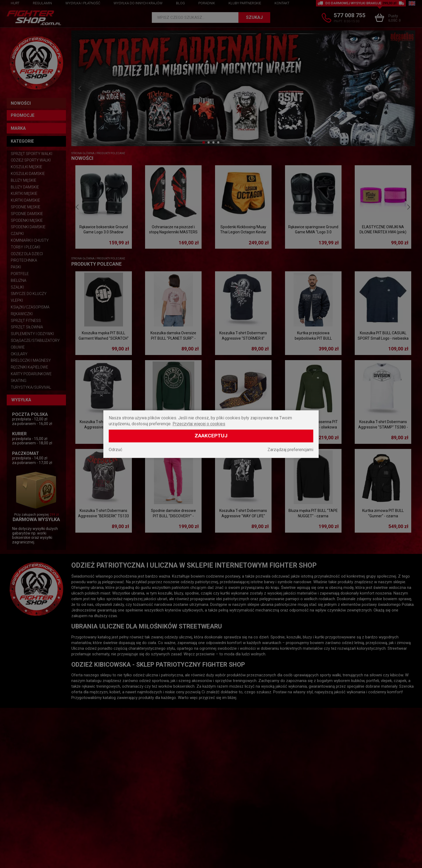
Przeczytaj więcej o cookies (199, 424)
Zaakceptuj (211, 436)
